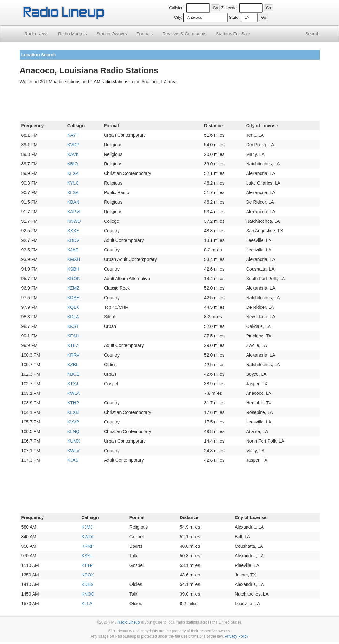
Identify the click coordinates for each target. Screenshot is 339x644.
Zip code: (229, 8)
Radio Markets (72, 34)
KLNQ (73, 431)
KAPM (74, 212)
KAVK (73, 154)
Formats (145, 34)
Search (312, 34)
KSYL (87, 556)
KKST (73, 326)
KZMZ (73, 288)
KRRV (74, 355)
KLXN (73, 412)
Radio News (37, 34)
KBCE (73, 374)
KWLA (74, 393)
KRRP (88, 546)
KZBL (73, 365)
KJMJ (87, 527)
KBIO (73, 164)
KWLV (74, 451)
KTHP (73, 403)
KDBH (74, 298)
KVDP (73, 145)
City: (178, 18)
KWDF (88, 537)
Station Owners (112, 34)
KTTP (87, 565)
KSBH (73, 269)
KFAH (73, 336)
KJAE (73, 250)
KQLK (73, 307)
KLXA (73, 173)
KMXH (74, 259)
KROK (74, 279)
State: (234, 18)
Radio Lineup (129, 622)
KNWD (74, 221)
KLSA (73, 192)
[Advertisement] (170, 104)
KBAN (73, 202)
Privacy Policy (237, 636)
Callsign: (177, 8)
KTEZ (73, 345)
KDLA (73, 317)
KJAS (73, 460)
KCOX (88, 575)
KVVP (73, 422)
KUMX (74, 441)
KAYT (73, 135)
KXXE (73, 231)
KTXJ (73, 384)
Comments (184, 34)
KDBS (87, 584)
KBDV (73, 240)
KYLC (73, 183)
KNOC (88, 594)
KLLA (87, 604)
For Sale (233, 34)
